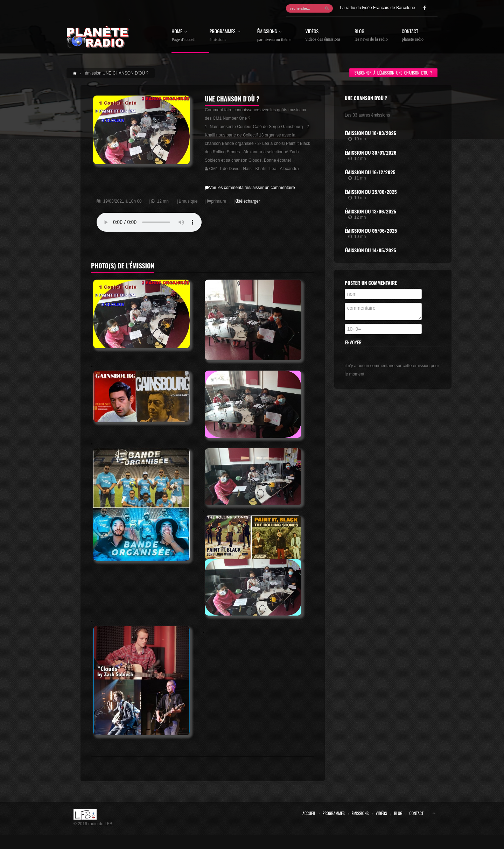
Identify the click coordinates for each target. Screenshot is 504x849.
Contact (413, 35)
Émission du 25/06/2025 (371, 192)
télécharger (248, 201)
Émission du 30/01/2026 (371, 152)
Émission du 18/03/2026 (370, 133)
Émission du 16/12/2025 (370, 172)
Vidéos (323, 35)
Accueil (309, 813)
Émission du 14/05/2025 (370, 250)
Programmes (226, 35)
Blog (371, 35)
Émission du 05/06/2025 (371, 230)
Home (183, 35)
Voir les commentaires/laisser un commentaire (250, 188)
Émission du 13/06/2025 (370, 211)
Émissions (274, 35)
